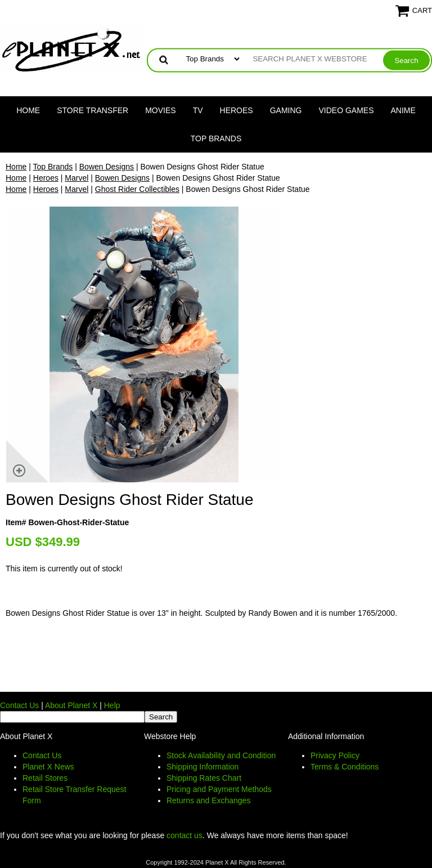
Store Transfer (93, 110)
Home (28, 110)
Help (112, 705)
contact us (184, 835)
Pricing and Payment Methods (219, 789)
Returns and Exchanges (208, 800)
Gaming (286, 110)
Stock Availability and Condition (221, 755)
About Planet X (71, 705)
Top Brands (216, 138)
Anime (403, 110)
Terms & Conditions (345, 767)
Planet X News (48, 767)
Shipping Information (202, 767)
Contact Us (19, 705)
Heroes (237, 110)
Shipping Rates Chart (204, 778)
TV (198, 110)
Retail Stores (45, 778)
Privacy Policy (335, 755)
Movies (160, 110)
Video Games (346, 110)
